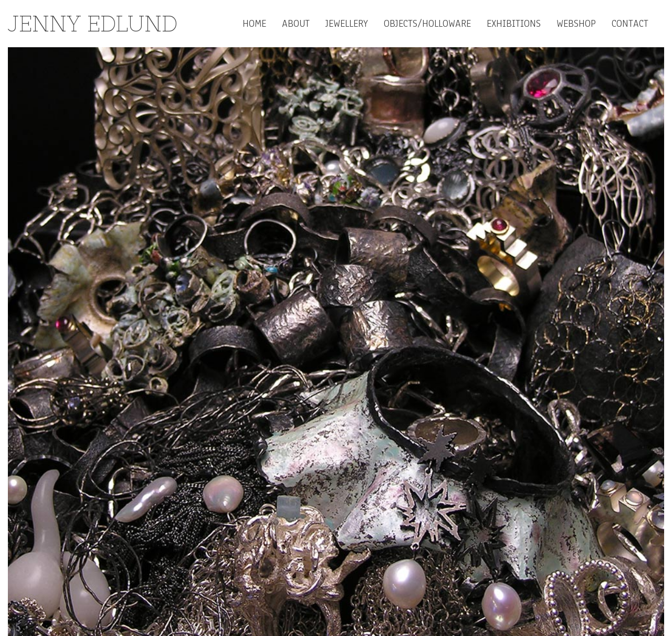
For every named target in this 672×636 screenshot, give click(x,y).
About (296, 24)
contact (630, 24)
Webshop (576, 24)
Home (254, 24)
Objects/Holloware (427, 24)
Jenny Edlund (93, 24)
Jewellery (347, 24)
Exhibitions (514, 24)
